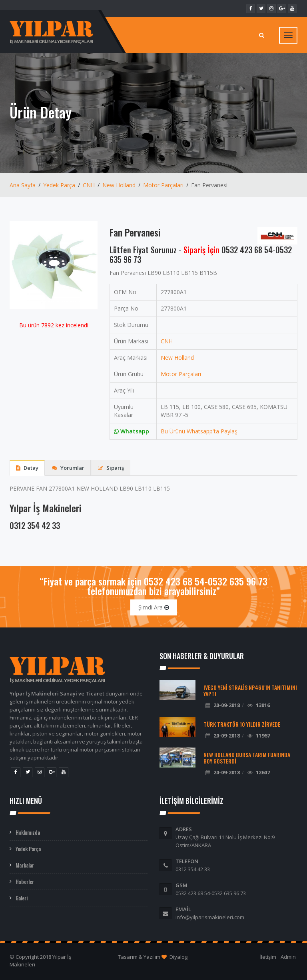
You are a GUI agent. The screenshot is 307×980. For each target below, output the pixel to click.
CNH (89, 185)
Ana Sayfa (23, 185)
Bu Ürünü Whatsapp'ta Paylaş (199, 431)
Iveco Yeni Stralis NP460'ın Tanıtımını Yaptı (250, 690)
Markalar (25, 865)
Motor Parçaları (163, 185)
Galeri (22, 898)
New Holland (119, 185)
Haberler (25, 882)
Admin (288, 957)
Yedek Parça (59, 185)
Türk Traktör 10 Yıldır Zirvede (242, 724)
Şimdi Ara (154, 607)
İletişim (268, 957)
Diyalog (178, 957)
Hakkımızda (28, 832)
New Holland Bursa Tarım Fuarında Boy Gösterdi (247, 758)
